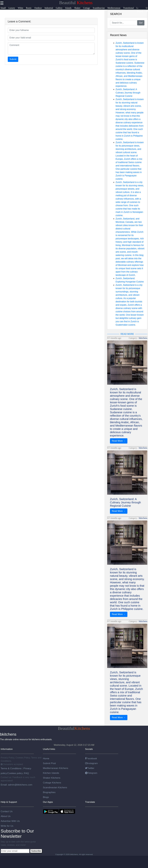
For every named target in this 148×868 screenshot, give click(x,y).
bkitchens (143, 338)
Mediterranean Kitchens (56, 768)
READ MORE (127, 334)
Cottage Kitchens (52, 783)
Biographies (49, 792)
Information (7, 749)
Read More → (119, 441)
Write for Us (7, 826)
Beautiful (76, 3)
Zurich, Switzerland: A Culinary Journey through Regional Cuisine (128, 93)
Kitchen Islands (51, 773)
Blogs (46, 797)
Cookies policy (15, 773)
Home (46, 758)
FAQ (26, 773)
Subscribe (36, 851)
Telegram (91, 773)
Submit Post (49, 763)
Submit (13, 59)
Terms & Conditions (11, 768)
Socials (89, 749)
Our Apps (48, 802)
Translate (90, 802)
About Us (6, 816)
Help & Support (9, 802)
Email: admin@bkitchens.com (17, 785)
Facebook (91, 758)
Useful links (49, 749)
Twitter (90, 768)
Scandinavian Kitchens (55, 787)
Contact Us (7, 811)
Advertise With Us (10, 821)
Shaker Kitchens (52, 778)
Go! (141, 23)
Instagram (91, 763)
